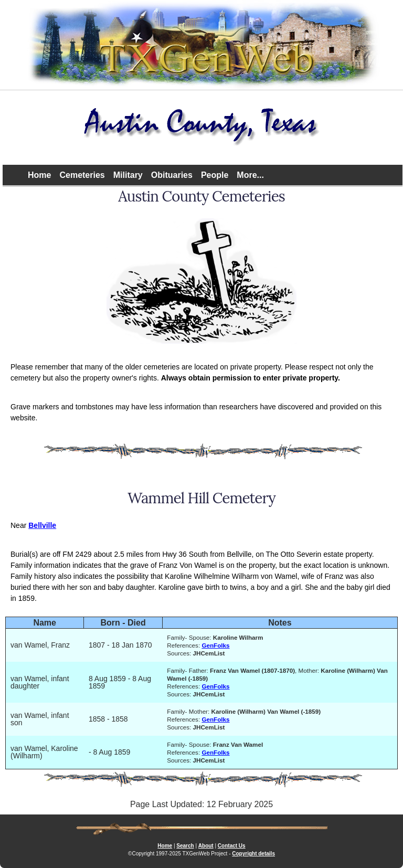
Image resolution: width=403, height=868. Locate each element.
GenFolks (215, 645)
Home (39, 175)
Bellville (42, 525)
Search (185, 846)
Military (128, 175)
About (206, 846)
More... (250, 175)
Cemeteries (82, 175)
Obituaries (172, 175)
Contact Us (232, 846)
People (215, 175)
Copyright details (253, 854)
